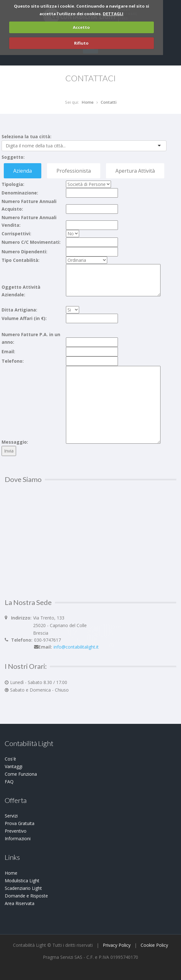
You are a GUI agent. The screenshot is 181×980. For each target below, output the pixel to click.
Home (88, 102)
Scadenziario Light (23, 888)
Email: (8, 351)
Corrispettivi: (16, 234)
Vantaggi (14, 766)
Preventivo (16, 831)
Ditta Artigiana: (19, 310)
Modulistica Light (22, 881)
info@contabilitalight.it (76, 647)
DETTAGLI (113, 14)
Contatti (109, 102)
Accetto (81, 27)
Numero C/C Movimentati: (31, 242)
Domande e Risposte (26, 896)
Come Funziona (21, 774)
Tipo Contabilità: (20, 260)
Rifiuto (81, 43)
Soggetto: (13, 157)
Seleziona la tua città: (26, 136)
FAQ (9, 782)
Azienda (23, 171)
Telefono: (13, 361)
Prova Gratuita (20, 823)
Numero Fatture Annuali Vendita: (29, 221)
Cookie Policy (154, 945)
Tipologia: (13, 184)
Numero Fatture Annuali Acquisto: (29, 205)
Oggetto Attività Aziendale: (21, 291)
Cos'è (10, 759)
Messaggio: (15, 442)
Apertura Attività (135, 171)
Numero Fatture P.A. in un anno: (31, 338)
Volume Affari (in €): (24, 318)
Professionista (74, 171)
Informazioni (18, 838)
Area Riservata (20, 903)
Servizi (11, 816)
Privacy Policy (117, 945)
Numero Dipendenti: (24, 252)
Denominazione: (20, 193)
